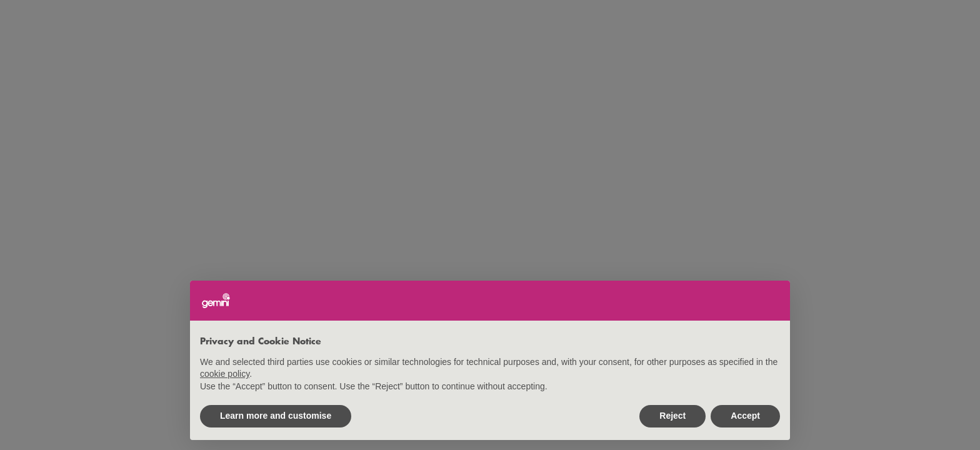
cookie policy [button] (225, 374)
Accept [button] (745, 416)
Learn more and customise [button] (276, 416)
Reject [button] (672, 416)
